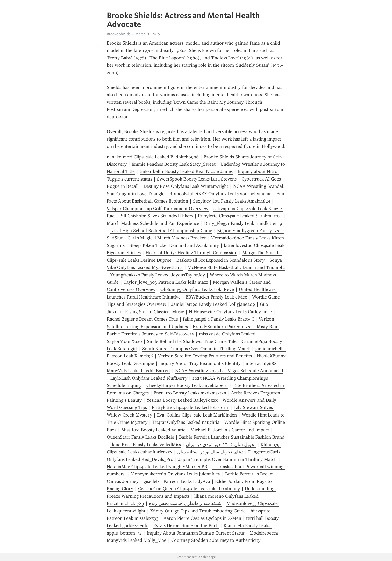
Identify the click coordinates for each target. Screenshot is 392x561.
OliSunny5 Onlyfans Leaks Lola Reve (197, 289)
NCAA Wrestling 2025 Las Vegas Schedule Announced (229, 371)
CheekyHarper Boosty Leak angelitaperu (187, 385)
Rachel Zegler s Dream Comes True (142, 319)
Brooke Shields (119, 34)
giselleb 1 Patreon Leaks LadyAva (177, 481)
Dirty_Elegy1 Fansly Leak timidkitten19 (243, 223)
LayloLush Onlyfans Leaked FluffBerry (149, 378)
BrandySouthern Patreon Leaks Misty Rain (236, 327)
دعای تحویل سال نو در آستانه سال (210, 452)
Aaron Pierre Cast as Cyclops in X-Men (202, 518)
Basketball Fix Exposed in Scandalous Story (220, 260)
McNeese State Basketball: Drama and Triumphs (236, 267)
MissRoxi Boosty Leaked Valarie (153, 430)
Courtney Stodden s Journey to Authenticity (216, 540)
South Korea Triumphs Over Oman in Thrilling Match (196, 349)
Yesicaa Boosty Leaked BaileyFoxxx (182, 400)
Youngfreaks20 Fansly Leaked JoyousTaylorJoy (158, 275)
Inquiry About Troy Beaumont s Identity (200, 363)
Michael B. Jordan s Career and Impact (230, 430)
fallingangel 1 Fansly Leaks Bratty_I (218, 319)
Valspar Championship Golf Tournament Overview (158, 209)
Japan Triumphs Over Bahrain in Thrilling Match (227, 459)
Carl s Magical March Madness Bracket (167, 238)
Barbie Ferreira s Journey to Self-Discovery (150, 334)
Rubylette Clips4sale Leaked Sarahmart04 (240, 216)
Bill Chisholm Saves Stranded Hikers (156, 216)
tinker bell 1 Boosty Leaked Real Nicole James (186, 171)
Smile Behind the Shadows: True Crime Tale (192, 341)
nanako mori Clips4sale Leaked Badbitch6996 (153, 157)
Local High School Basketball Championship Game (161, 231)
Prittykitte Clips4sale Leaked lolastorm (191, 407)
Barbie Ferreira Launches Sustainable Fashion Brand (232, 437)
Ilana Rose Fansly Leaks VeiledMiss (146, 445)
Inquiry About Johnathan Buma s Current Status (196, 533)
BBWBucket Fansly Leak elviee (216, 297)
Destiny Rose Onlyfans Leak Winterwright (186, 186)
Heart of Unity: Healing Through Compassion (191, 253)
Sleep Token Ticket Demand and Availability (174, 245)
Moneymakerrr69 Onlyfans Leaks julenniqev (175, 474)
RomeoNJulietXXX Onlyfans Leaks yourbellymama (220, 194)
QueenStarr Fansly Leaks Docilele (140, 437)
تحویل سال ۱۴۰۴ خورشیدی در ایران (221, 445)
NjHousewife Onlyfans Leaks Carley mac (230, 312)
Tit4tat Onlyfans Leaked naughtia (186, 422)
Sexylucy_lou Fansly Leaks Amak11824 (232, 201)
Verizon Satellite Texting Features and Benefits (205, 356)
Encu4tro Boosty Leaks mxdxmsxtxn (190, 393)
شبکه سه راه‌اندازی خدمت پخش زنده (185, 503)
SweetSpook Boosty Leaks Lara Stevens (197, 179)
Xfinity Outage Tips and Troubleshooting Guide (198, 511)
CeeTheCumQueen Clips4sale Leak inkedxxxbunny (189, 489)
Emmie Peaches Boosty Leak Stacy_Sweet (174, 164)
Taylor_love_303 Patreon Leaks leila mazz (166, 282)
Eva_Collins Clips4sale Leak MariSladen (197, 415)
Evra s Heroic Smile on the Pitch (186, 525)
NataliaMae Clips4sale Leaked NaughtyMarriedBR (157, 467)
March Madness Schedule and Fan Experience (153, 223)
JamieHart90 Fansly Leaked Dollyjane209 (213, 304)
